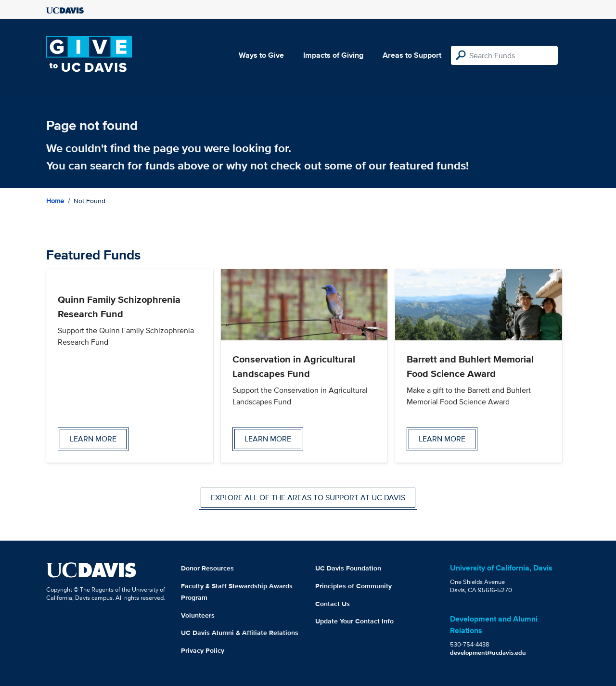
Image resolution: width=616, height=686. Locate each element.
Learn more (93, 439)
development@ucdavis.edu (488, 653)
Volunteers (198, 615)
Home (55, 201)
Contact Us (333, 604)
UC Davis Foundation (348, 568)
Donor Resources (207, 568)
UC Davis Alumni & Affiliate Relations (240, 633)
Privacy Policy (203, 650)
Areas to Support (412, 55)
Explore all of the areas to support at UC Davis (308, 498)
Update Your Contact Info (354, 621)
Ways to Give (261, 55)
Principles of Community (353, 586)
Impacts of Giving (333, 55)
